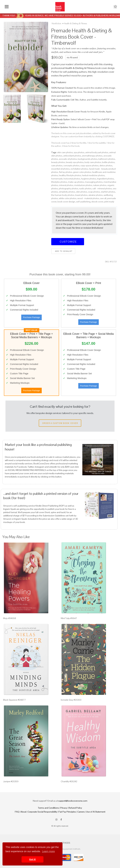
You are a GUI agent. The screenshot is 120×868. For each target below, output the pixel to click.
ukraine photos (96, 195)
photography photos (69, 188)
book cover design (66, 202)
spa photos (79, 152)
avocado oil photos (68, 159)
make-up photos (76, 182)
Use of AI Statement (96, 812)
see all (103, 198)
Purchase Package (31, 317)
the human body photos (63, 195)
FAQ (17, 812)
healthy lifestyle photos (70, 175)
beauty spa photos (75, 162)
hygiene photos (89, 179)
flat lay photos (66, 172)
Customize (68, 242)
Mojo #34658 (10, 618)
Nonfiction (56, 24)
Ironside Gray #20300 (71, 700)
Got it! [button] (32, 859)
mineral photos (66, 185)
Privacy (64, 808)
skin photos (82, 192)
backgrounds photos (88, 159)
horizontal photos (72, 179)
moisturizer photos (83, 185)
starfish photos (108, 192)
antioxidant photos (72, 156)
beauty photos (58, 162)
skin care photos (65, 152)
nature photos (100, 185)
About (23, 812)
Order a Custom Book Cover (60, 423)
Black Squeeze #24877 (14, 700)
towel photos (81, 195)
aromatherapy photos (92, 156)
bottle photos (108, 162)
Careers (81, 812)
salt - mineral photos (102, 188)
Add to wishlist (63, 251)
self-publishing (83, 202)
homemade (57, 179)
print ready (109, 202)
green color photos (82, 172)
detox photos (106, 166)
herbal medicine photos (93, 175)
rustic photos (85, 188)
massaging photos (94, 182)
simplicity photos (67, 192)
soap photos (94, 192)
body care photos (93, 162)
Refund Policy (75, 808)
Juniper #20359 (11, 781)
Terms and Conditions (48, 808)
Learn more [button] (48, 851)
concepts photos (71, 166)
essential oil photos (60, 169)
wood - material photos (88, 198)
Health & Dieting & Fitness (75, 24)
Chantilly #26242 (69, 781)
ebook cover (97, 202)
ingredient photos (105, 179)
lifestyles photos (59, 182)
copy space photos (90, 166)
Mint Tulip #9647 (69, 618)
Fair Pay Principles (67, 812)
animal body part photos (97, 152)
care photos (57, 166)
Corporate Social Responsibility (42, 812)
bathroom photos (107, 159)
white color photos (68, 198)
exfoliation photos (79, 169)
